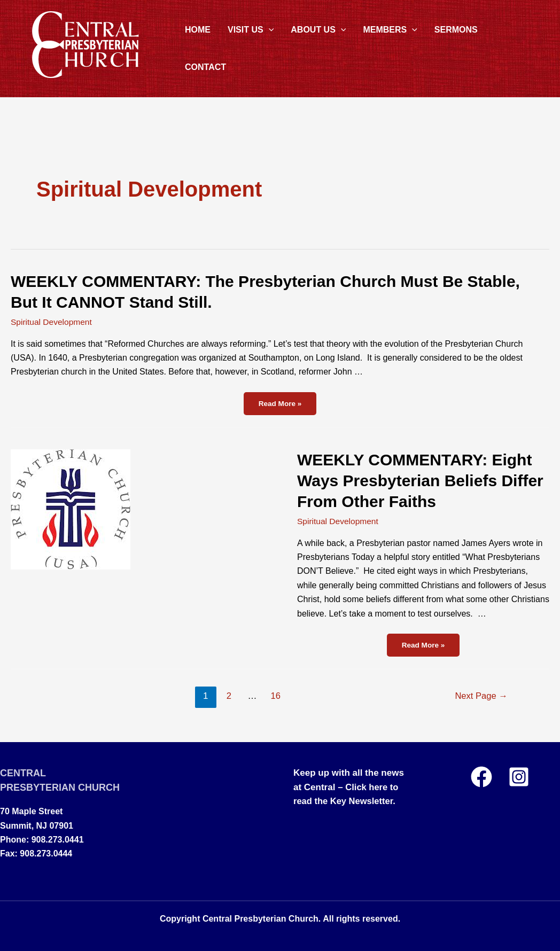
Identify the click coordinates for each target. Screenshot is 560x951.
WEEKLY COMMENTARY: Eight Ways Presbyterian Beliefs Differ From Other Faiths (420, 481)
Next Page (480, 696)
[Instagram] (519, 776)
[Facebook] (481, 776)
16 (275, 696)
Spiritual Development (53, 322)
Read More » (285, 405)
